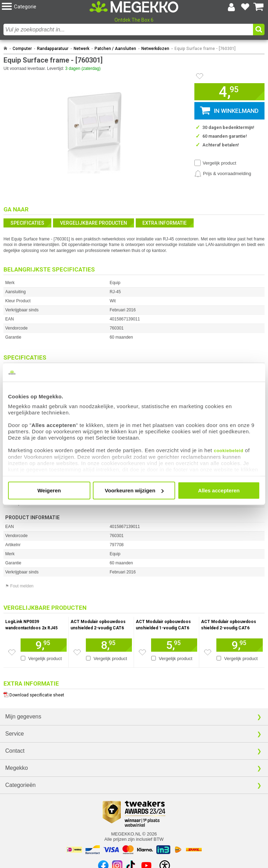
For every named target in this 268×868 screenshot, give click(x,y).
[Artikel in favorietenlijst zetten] (200, 76)
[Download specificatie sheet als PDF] (134, 693)
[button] (46, 7)
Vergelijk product (219, 163)
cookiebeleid (229, 451)
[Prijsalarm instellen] (223, 174)
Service (14, 734)
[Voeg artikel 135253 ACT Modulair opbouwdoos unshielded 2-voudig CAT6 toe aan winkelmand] (109, 645)
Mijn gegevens (23, 717)
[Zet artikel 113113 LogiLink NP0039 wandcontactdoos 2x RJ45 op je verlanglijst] (12, 652)
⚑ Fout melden (19, 586)
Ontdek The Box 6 (134, 20)
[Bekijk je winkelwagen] (259, 7)
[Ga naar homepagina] (134, 7)
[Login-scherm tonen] (231, 7)
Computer (22, 49)
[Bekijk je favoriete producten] (245, 7)
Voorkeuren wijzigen (134, 490)
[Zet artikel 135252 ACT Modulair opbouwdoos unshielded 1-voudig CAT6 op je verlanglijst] (142, 652)
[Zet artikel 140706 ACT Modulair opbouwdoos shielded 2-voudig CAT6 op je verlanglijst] (208, 652)
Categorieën (20, 785)
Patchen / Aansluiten (115, 49)
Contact (15, 751)
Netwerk (81, 49)
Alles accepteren (219, 490)
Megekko (17, 768)
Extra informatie (165, 223)
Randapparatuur (53, 49)
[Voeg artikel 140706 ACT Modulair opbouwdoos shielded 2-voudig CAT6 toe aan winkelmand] (240, 645)
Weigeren (49, 490)
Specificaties (27, 223)
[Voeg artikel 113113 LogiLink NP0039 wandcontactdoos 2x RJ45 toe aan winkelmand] (44, 645)
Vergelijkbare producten (94, 223)
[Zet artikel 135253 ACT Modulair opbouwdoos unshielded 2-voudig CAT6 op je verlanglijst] (77, 652)
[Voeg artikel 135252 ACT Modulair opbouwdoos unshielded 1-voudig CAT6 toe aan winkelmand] (174, 645)
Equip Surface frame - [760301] (205, 49)
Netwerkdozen (155, 49)
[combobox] (128, 30)
